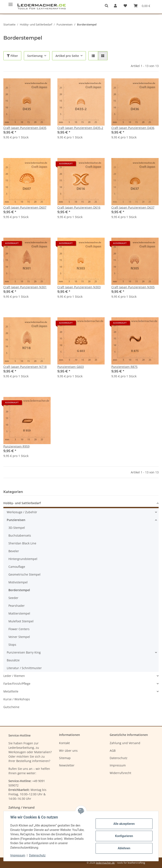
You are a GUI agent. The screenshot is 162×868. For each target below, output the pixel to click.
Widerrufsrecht (120, 773)
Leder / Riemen (14, 676)
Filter (12, 56)
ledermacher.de (105, 863)
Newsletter (67, 765)
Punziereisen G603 (71, 367)
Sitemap (65, 758)
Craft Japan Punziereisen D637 (133, 207)
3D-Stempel (17, 528)
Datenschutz (37, 855)
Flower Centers (19, 629)
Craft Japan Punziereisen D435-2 (80, 128)
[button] (108, 6)
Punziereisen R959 (16, 446)
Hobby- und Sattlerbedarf (22, 503)
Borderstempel (19, 590)
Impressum (18, 855)
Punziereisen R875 (124, 367)
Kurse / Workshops (17, 699)
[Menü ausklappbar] (11, 3)
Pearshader (17, 606)
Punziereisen (16, 520)
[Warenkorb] (142, 6)
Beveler (14, 551)
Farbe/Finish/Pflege (17, 684)
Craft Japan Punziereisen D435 (25, 128)
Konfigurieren (124, 836)
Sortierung (35, 56)
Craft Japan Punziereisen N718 (25, 367)
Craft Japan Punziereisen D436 (133, 128)
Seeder (13, 598)
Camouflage (17, 567)
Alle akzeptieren (124, 824)
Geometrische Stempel (24, 574)
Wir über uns (68, 751)
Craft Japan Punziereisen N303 (79, 287)
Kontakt (64, 743)
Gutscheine (11, 707)
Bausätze (13, 660)
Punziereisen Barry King (24, 652)
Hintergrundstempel (23, 559)
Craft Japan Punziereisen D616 (79, 207)
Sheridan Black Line (22, 543)
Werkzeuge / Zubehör (22, 512)
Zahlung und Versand (125, 743)
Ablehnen (124, 848)
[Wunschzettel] (125, 6)
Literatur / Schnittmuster (24, 668)
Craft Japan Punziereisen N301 (25, 287)
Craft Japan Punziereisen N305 (133, 287)
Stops (12, 645)
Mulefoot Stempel (21, 621)
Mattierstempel (19, 613)
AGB (113, 751)
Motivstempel (18, 582)
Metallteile (11, 691)
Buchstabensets (20, 535)
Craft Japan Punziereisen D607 (25, 207)
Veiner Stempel (19, 637)
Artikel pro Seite (67, 56)
